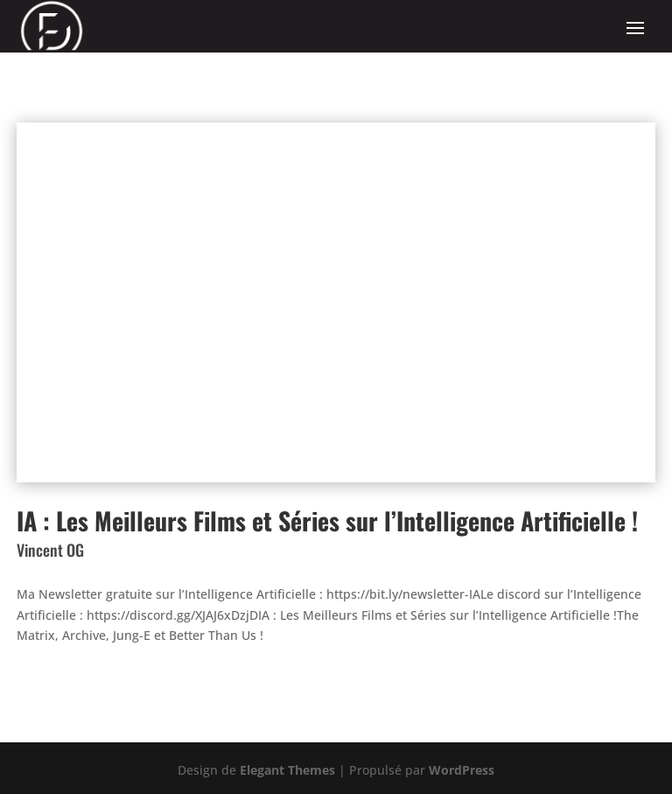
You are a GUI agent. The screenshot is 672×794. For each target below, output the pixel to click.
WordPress (462, 770)
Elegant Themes (287, 770)
